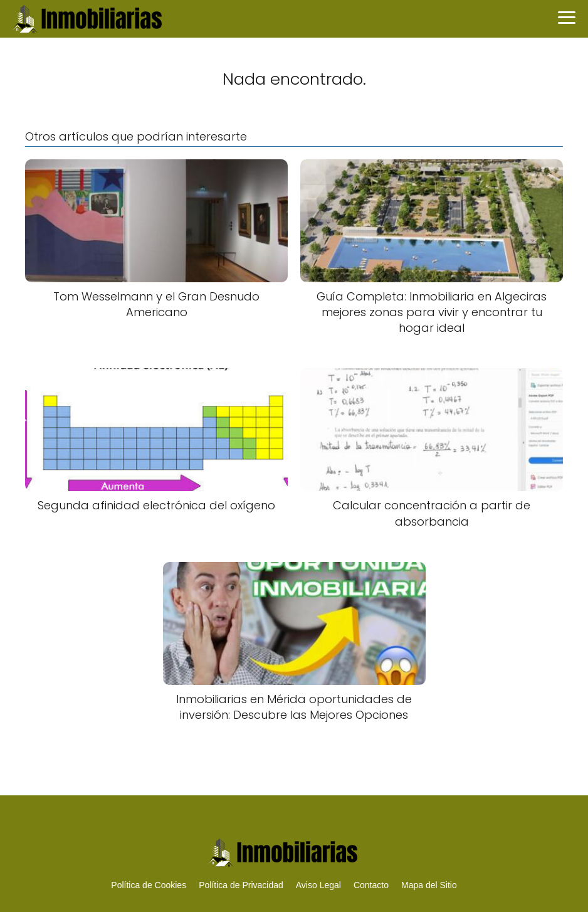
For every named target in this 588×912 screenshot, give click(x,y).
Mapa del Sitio (429, 885)
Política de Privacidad (241, 885)
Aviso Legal (318, 885)
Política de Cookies (149, 885)
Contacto (371, 885)
